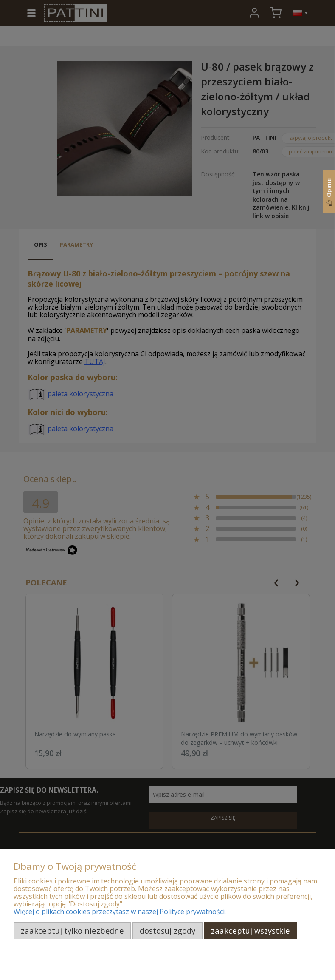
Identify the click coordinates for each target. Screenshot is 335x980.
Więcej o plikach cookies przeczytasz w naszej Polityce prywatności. (120, 912)
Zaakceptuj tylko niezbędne (72, 930)
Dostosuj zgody (167, 930)
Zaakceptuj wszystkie (251, 930)
